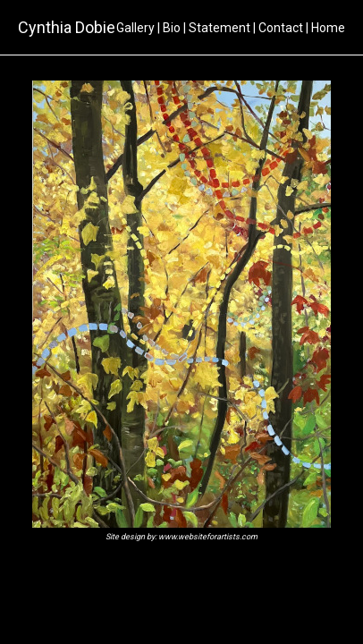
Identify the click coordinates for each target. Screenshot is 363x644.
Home (328, 28)
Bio (172, 28)
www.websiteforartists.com (208, 537)
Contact (281, 28)
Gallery (135, 28)
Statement (219, 28)
